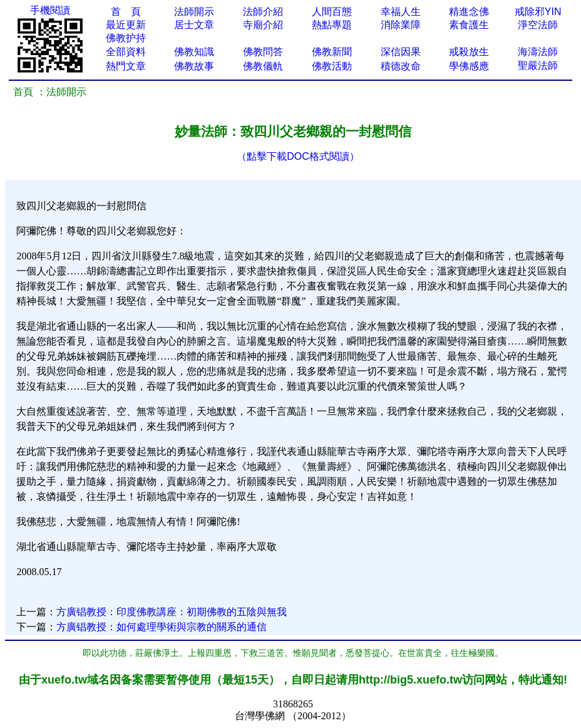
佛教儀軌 (263, 66)
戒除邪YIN (538, 12)
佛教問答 (263, 52)
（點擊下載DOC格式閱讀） (298, 156)
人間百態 (332, 12)
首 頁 (126, 12)
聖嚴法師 (538, 65)
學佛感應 (469, 66)
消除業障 (401, 25)
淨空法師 (538, 25)
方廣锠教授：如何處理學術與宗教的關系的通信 (162, 627)
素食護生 (469, 25)
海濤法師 (538, 52)
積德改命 (401, 66)
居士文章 (194, 25)
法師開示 (194, 12)
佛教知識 (194, 52)
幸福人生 (401, 12)
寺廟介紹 (263, 25)
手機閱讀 (50, 10)
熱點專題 (332, 25)
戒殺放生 (469, 52)
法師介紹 (263, 12)
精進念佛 (469, 12)
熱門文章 (126, 66)
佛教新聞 (332, 52)
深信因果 (401, 52)
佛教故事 (194, 66)
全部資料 (126, 52)
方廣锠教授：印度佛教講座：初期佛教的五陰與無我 (172, 612)
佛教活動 (332, 66)
